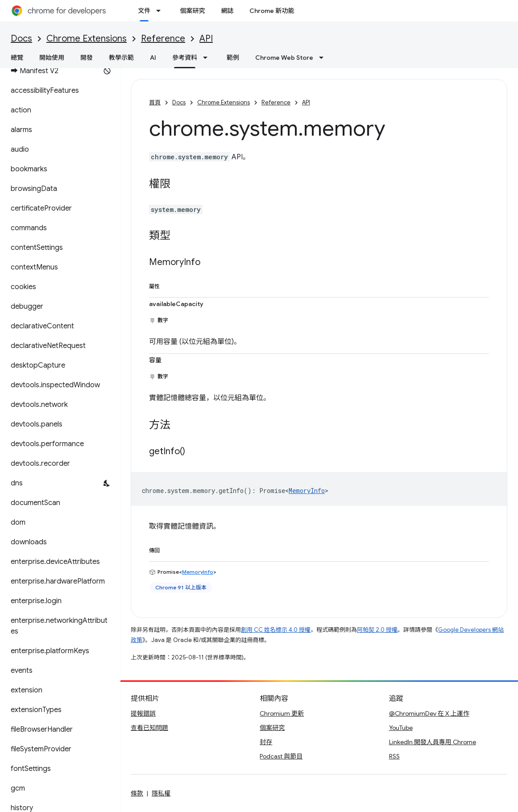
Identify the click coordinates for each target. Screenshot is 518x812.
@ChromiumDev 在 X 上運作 (429, 713)
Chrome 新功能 (272, 11)
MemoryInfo (307, 491)
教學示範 (121, 58)
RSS (394, 756)
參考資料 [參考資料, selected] (185, 58)
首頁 (155, 102)
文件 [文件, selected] (144, 11)
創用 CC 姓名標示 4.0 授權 (276, 630)
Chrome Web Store (284, 58)
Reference (163, 39)
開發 (87, 58)
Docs (21, 39)
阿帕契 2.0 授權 (377, 630)
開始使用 (52, 58)
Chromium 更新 (282, 713)
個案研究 (192, 11)
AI (153, 58)
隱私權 (161, 793)
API (206, 39)
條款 (137, 793)
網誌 (227, 11)
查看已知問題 (149, 728)
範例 (233, 58)
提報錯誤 (143, 713)
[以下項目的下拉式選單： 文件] (161, 11)
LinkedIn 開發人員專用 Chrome (433, 742)
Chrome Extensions (87, 39)
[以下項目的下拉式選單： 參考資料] (208, 58)
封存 (266, 742)
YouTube (401, 728)
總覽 (17, 58)
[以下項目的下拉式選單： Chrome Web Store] (324, 58)
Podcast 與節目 (281, 756)
